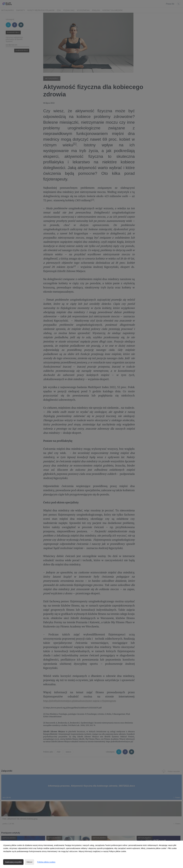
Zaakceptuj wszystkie (13, 862)
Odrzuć (29, 862)
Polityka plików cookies (46, 862)
